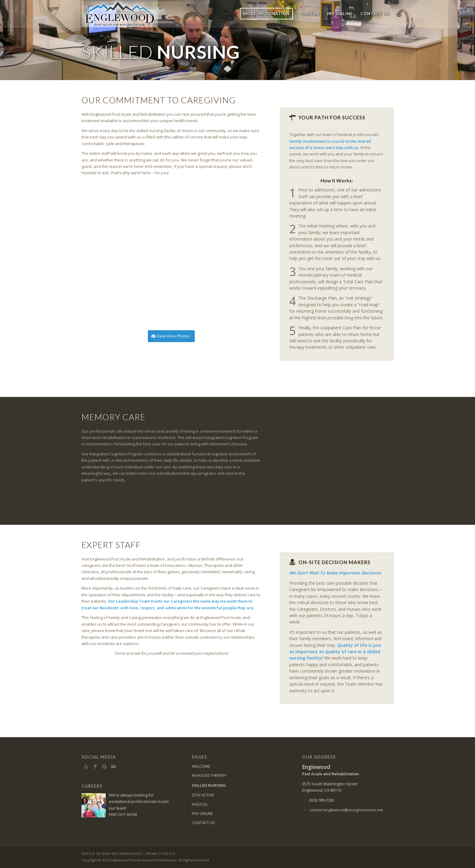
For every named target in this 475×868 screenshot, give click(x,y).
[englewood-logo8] (123, 14)
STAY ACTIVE (203, 795)
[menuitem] (266, 14)
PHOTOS (200, 804)
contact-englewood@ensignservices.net (346, 810)
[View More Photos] (171, 336)
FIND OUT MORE (123, 814)
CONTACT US (203, 823)
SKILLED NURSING (209, 785)
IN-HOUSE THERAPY (209, 775)
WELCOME (201, 766)
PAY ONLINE (202, 813)
